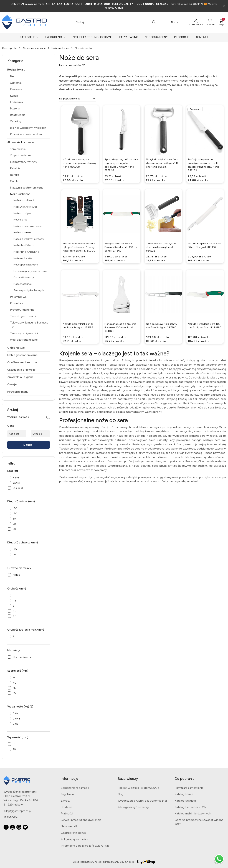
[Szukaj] (48, 418)
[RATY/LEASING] (129, 37)
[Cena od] (17, 434)
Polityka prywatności (74, 839)
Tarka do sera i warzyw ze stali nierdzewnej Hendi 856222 (161, 247)
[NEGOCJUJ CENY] (156, 37)
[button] (29, 37)
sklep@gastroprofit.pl (17, 811)
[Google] (19, 827)
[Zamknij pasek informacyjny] (224, 6)
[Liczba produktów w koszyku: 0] (221, 22)
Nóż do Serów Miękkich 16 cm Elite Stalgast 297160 (162, 326)
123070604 (11, 817)
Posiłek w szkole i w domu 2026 (138, 788)
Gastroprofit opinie (73, 833)
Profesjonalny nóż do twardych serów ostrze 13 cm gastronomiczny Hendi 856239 (204, 165)
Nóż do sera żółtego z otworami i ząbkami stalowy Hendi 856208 (80, 163)
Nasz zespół (69, 826)
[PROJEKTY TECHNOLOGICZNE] (92, 37)
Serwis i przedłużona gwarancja (81, 820)
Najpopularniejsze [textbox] (70, 99)
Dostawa (67, 807)
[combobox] (78, 99)
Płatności (67, 813)
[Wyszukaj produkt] (116, 22)
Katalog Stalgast (185, 801)
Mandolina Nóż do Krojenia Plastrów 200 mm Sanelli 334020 (121, 328)
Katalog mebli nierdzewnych (193, 813)
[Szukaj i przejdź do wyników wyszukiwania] (154, 22)
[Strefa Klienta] (196, 22)
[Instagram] (12, 827)
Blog (121, 794)
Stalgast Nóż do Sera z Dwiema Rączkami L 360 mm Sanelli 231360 (122, 247)
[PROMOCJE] (182, 37)
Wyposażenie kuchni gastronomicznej (142, 801)
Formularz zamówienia (189, 788)
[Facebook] (6, 827)
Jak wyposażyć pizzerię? (133, 807)
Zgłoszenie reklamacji (75, 788)
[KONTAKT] (202, 37)
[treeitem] (29, 70)
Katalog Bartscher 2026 (190, 807)
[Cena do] (40, 434)
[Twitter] (25, 827)
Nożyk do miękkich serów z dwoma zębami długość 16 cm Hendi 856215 (162, 163)
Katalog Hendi (184, 794)
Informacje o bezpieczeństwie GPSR (85, 846)
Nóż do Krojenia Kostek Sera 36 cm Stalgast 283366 (205, 245)
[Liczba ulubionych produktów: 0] (210, 22)
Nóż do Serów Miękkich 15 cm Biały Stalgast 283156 (78, 326)
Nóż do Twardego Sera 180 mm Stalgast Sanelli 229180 (205, 326)
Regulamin (67, 794)
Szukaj (29, 445)
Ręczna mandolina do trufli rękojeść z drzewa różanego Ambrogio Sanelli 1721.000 (79, 247)
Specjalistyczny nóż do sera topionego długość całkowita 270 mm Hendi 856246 (121, 165)
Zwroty (66, 801)
